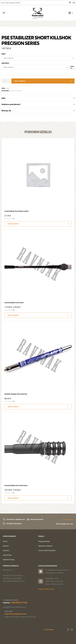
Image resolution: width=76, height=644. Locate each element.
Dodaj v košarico (20, 81)
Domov (5, 541)
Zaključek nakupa (9, 560)
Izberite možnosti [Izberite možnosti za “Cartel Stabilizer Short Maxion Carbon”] (13, 224)
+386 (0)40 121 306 (19, 602)
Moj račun (6, 550)
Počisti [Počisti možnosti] (72, 67)
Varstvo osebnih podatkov (47, 550)
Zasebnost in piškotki (45, 546)
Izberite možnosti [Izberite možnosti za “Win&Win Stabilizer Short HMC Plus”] (13, 407)
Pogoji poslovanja (44, 541)
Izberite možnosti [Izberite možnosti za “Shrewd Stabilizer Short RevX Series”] (13, 498)
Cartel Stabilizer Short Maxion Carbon (17, 211)
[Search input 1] (34, 3)
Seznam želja (7, 555)
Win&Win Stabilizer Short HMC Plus (16, 394)
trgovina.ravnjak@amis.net (15, 614)
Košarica (6, 546)
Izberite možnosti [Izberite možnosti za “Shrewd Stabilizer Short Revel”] (13, 315)
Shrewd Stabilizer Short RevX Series (16, 485)
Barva (3, 54)
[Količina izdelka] (5, 81)
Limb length (5, 63)
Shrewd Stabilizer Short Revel (14, 303)
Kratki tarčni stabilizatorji (15, 91)
